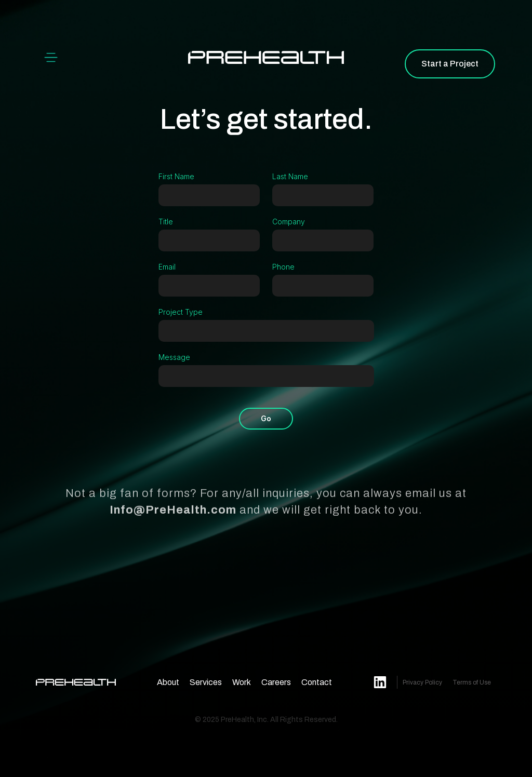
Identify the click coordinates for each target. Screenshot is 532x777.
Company (289, 222)
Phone (283, 267)
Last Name (290, 176)
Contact (317, 682)
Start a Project (450, 64)
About (168, 682)
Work (242, 682)
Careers (276, 682)
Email (167, 267)
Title (166, 222)
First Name (176, 176)
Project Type (181, 312)
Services (206, 682)
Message (174, 357)
